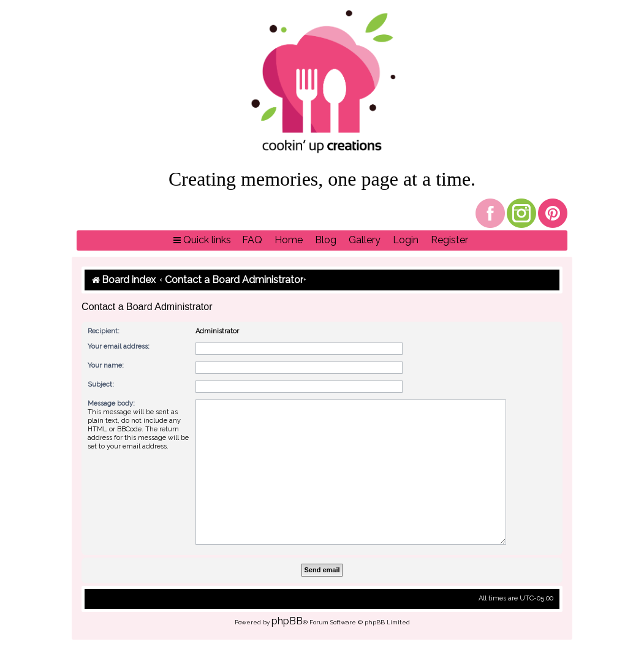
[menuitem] (252, 240)
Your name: (106, 365)
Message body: (111, 403)
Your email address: (119, 346)
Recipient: (104, 331)
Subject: (101, 384)
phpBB (287, 621)
